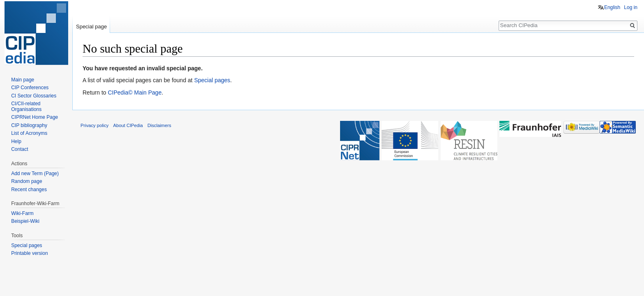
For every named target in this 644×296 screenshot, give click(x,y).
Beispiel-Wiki (25, 221)
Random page (26, 181)
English (612, 7)
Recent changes (29, 190)
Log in (631, 7)
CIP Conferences (30, 88)
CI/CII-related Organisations (26, 106)
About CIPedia (128, 125)
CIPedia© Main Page (135, 92)
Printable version (29, 253)
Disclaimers (159, 125)
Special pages (212, 80)
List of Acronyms (29, 133)
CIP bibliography (29, 125)
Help (16, 141)
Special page (91, 27)
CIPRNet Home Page (34, 117)
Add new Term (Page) (35, 173)
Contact (20, 149)
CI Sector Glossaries (34, 96)
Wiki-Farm (22, 213)
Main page (23, 80)
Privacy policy (94, 125)
